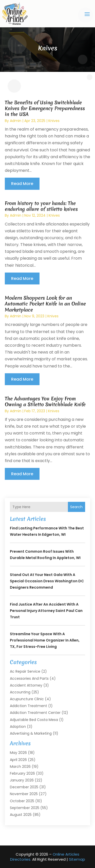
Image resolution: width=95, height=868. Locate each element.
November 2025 (24, 794)
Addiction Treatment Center (35, 713)
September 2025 (25, 808)
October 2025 (22, 801)
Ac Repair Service (25, 671)
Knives (54, 121)
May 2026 (18, 753)
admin (16, 121)
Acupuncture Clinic (27, 699)
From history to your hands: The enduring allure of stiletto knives (41, 206)
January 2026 (22, 780)
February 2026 (22, 773)
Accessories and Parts (29, 678)
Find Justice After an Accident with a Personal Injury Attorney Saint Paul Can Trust (46, 611)
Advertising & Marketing (31, 733)
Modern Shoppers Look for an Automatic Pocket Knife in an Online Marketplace (45, 304)
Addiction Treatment (29, 706)
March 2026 (20, 767)
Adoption (18, 727)
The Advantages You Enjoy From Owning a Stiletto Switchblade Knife (45, 401)
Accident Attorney (26, 685)
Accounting (20, 692)
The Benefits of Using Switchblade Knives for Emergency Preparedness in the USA (45, 108)
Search (76, 507)
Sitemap (77, 859)
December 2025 (24, 787)
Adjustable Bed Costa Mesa (34, 720)
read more (22, 184)
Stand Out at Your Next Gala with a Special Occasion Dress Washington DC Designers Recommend (47, 581)
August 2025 (21, 815)
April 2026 (18, 760)
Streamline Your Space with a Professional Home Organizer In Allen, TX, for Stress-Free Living (45, 640)
